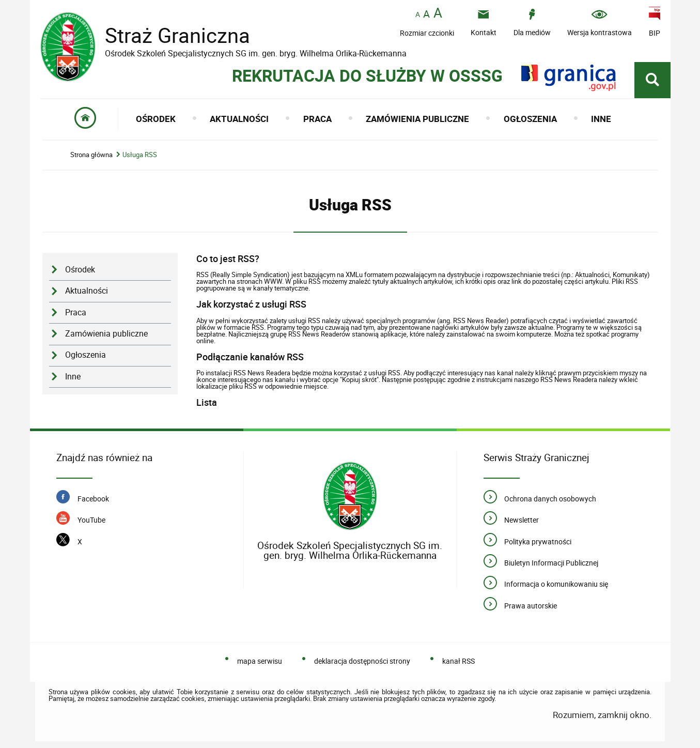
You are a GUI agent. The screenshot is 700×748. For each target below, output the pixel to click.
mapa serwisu (260, 661)
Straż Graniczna (169, 35)
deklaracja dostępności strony (362, 661)
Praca (76, 312)
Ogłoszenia (85, 355)
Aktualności (87, 291)
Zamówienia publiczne (106, 334)
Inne (73, 377)
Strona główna (91, 155)
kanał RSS (458, 661)
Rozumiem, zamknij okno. (602, 715)
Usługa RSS (140, 155)
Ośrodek (80, 270)
